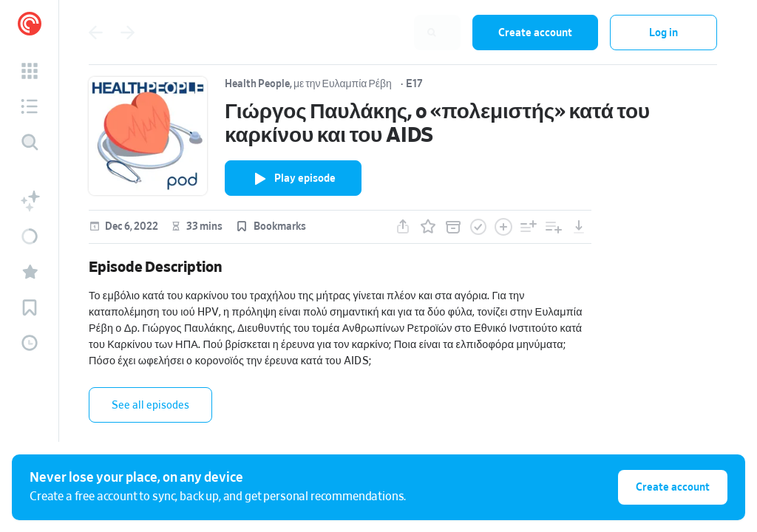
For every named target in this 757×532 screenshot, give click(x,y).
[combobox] (364, 33)
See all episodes (150, 405)
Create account (535, 33)
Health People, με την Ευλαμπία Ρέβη (308, 84)
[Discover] (30, 142)
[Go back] (95, 33)
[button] (30, 71)
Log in (663, 33)
